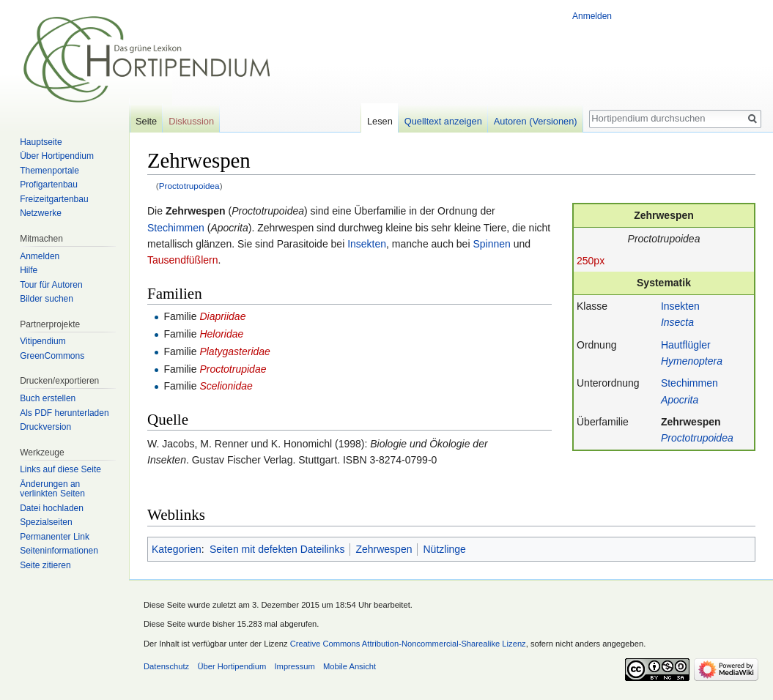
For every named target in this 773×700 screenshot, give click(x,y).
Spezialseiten (46, 522)
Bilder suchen (47, 299)
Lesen (380, 121)
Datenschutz (166, 666)
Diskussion (191, 121)
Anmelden (592, 16)
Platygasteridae (235, 351)
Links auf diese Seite (60, 469)
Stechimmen (689, 383)
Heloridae (221, 334)
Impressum (294, 666)
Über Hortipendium (57, 156)
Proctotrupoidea (189, 186)
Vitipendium (42, 341)
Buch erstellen (48, 398)
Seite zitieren (45, 565)
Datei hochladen (52, 508)
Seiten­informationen (59, 551)
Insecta (677, 322)
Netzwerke (41, 213)
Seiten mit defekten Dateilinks (277, 549)
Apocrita (680, 400)
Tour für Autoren (51, 285)
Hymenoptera (692, 361)
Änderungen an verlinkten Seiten (52, 489)
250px (591, 261)
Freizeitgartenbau (54, 199)
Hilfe (29, 270)
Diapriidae (222, 316)
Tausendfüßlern (183, 260)
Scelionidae (226, 386)
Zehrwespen (691, 422)
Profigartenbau (49, 185)
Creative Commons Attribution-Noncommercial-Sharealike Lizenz (408, 644)
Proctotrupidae (233, 369)
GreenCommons (52, 356)
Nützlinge (444, 549)
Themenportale (49, 171)
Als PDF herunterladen (64, 413)
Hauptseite (41, 142)
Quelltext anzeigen (443, 121)
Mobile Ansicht (349, 666)
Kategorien (177, 549)
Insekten (680, 306)
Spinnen (491, 244)
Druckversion (45, 427)
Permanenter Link (55, 537)
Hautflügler (686, 345)
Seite (146, 121)
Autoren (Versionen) (536, 121)
